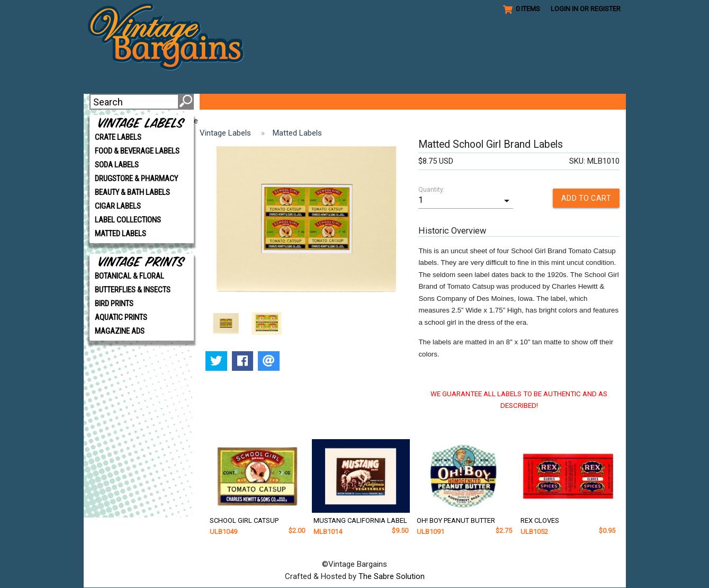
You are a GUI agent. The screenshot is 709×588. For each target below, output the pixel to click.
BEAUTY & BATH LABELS (132, 192)
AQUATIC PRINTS (121, 317)
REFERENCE (408, 102)
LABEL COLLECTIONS (128, 220)
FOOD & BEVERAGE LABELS (137, 151)
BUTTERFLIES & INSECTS (133, 290)
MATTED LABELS (120, 234)
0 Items (522, 9)
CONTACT (567, 102)
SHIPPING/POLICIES (491, 102)
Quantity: (432, 190)
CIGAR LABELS (118, 206)
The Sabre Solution (392, 576)
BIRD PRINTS (114, 304)
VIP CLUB (272, 102)
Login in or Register (586, 9)
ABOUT (225, 102)
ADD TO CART (586, 198)
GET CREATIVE (336, 102)
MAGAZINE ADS (120, 331)
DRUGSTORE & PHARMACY (136, 179)
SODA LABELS (117, 165)
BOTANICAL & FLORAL (129, 276)
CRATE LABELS (118, 137)
